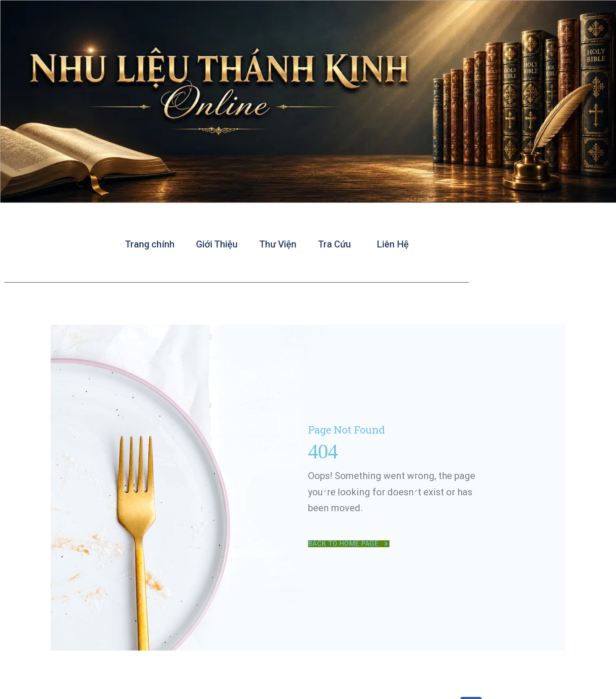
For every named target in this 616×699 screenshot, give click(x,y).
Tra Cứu (337, 244)
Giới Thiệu (217, 244)
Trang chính (150, 244)
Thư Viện (278, 244)
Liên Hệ (393, 244)
